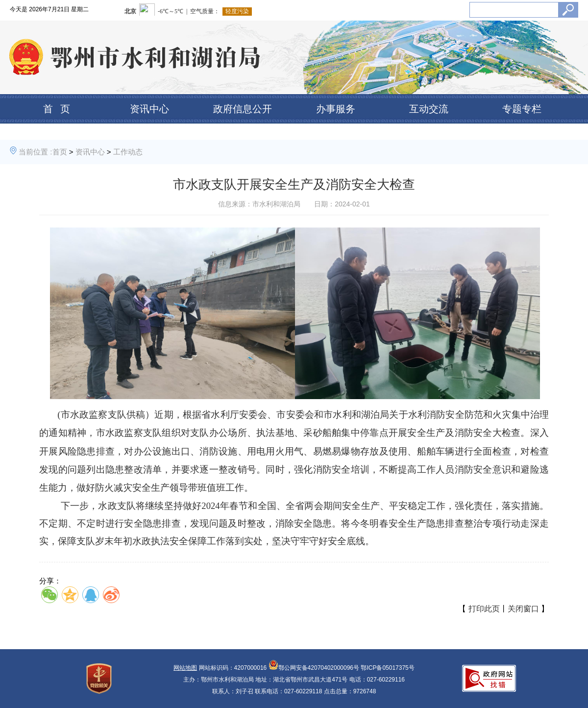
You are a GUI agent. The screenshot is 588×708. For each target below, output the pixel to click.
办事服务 (336, 109)
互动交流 (429, 109)
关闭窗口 (523, 609)
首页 (60, 152)
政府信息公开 (243, 109)
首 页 (57, 109)
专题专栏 (522, 109)
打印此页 (484, 609)
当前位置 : (35, 152)
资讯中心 (149, 109)
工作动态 (128, 152)
